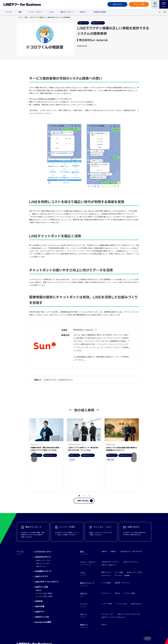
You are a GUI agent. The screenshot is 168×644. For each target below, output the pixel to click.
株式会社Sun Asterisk (84, 330)
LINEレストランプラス (43, 536)
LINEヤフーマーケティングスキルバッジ (114, 590)
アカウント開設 (139, 4)
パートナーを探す (107, 576)
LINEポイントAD (42, 589)
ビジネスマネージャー (43, 524)
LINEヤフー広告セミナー (109, 537)
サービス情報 (119, 545)
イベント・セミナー (35, 12)
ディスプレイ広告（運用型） (45, 566)
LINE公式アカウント (43, 530)
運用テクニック (106, 545)
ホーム (20, 17)
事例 (20, 12)
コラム (51, 12)
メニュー (164, 4)
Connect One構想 (43, 595)
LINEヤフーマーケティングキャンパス (129, 587)
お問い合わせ (117, 4)
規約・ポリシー (22, 628)
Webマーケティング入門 (134, 545)
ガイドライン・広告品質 (122, 548)
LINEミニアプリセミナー (131, 534)
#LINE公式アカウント (66, 380)
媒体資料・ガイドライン (122, 555)
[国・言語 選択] (165, 12)
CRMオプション (41, 539)
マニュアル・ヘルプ (107, 587)
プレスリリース (106, 566)
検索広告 (39, 563)
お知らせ (83, 12)
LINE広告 (39, 574)
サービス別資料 (106, 555)
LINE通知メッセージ (43, 544)
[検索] (160, 12)
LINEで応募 (39, 579)
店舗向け (114, 524)
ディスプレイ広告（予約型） (45, 569)
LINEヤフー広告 (41, 560)
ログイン (155, 7)
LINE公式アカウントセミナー (110, 534)
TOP (148, 611)
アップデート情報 (129, 566)
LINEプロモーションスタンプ (46, 554)
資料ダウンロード (67, 12)
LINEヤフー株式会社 (45, 628)
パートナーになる (122, 576)
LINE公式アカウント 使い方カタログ (131, 524)
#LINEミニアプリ (50, 380)
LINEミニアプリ (41, 549)
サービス (9, 12)
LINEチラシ (39, 584)
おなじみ (104, 597)
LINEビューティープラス (43, 533)
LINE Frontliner (136, 576)
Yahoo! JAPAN (33, 628)
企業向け (104, 524)
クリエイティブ (106, 548)
